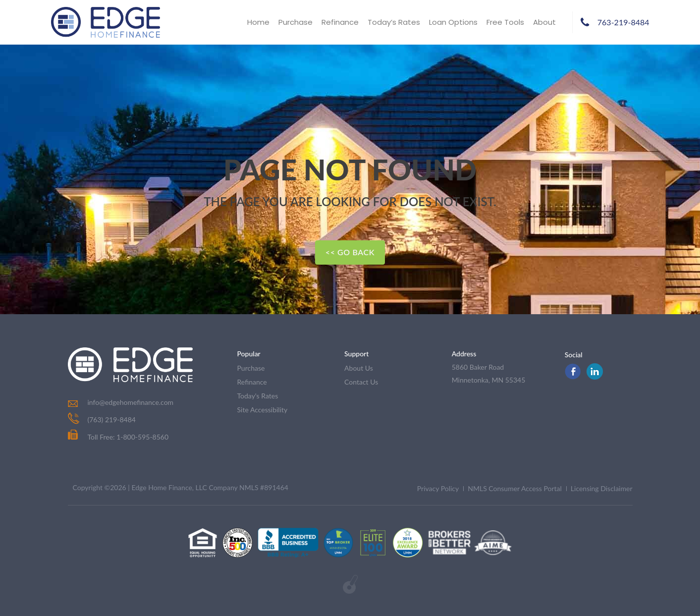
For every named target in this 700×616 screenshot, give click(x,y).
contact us (361, 382)
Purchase (296, 22)
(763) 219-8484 (112, 420)
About (544, 22)
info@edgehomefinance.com (131, 402)
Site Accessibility (263, 410)
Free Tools (505, 22)
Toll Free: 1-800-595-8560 (118, 437)
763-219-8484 (623, 22)
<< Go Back (350, 252)
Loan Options (453, 22)
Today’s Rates (394, 22)
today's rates (258, 396)
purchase (251, 368)
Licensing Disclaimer (602, 488)
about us (359, 368)
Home (258, 22)
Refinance (340, 22)
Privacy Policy (438, 488)
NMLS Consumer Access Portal (515, 488)
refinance (252, 382)
